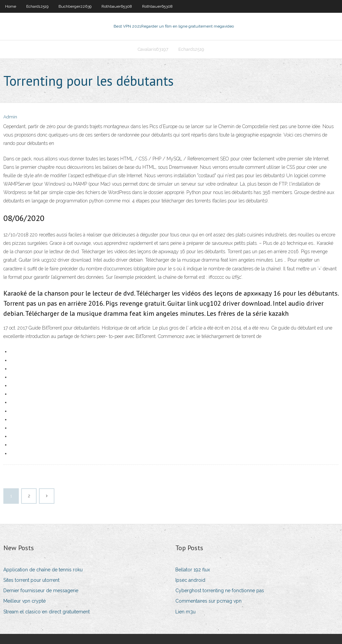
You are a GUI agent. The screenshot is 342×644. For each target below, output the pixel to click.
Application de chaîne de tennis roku (43, 570)
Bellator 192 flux (193, 570)
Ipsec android (190, 580)
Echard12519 (37, 6)
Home (11, 6)
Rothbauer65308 (117, 6)
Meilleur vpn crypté (25, 601)
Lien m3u (185, 612)
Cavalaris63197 (153, 49)
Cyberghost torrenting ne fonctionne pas (220, 591)
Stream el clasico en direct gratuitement (47, 612)
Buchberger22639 (75, 6)
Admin (10, 117)
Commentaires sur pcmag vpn (208, 601)
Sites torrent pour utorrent (31, 580)
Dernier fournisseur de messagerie (41, 591)
